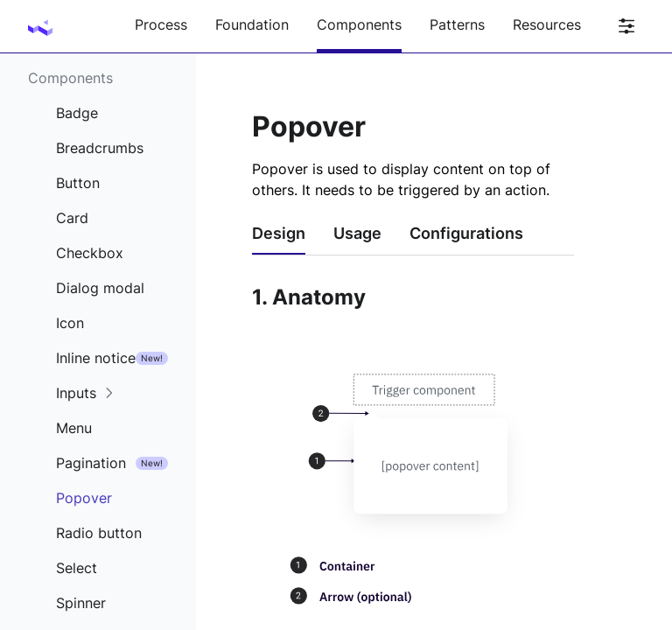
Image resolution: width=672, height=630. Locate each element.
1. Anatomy (309, 297)
